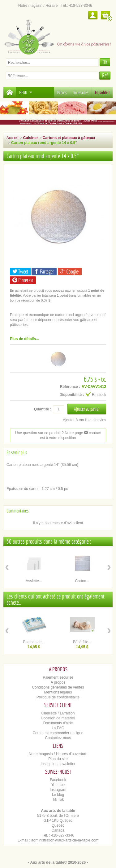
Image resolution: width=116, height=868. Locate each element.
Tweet (20, 272)
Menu (26, 93)
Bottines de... (34, 642)
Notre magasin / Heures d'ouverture (58, 754)
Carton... (82, 581)
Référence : (70, 387)
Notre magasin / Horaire (38, 6)
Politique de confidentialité (58, 697)
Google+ (70, 272)
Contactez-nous (58, 738)
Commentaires (17, 511)
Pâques (62, 93)
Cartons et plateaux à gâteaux (69, 138)
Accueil (13, 138)
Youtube (58, 785)
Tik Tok (58, 800)
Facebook (58, 780)
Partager (44, 272)
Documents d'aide (58, 723)
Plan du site (58, 759)
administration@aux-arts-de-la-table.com (65, 840)
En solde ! (102, 93)
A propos (58, 682)
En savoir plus (17, 452)
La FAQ (58, 728)
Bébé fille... (82, 642)
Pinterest (23, 280)
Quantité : (43, 409)
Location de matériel (58, 718)
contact (92, 433)
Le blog (58, 795)
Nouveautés (81, 93)
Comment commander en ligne (58, 733)
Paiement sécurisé (58, 677)
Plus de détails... (24, 339)
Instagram (58, 790)
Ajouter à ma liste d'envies (84, 420)
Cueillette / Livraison (58, 713)
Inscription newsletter (58, 764)
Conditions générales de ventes (58, 687)
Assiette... (34, 581)
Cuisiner (31, 138)
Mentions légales (58, 692)
